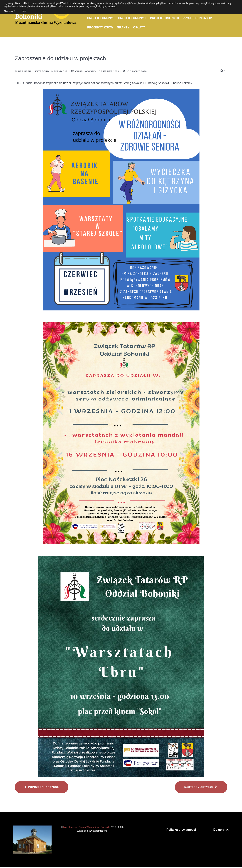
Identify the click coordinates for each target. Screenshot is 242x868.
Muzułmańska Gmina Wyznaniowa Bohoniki (87, 827)
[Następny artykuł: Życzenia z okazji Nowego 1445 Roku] (201, 787)
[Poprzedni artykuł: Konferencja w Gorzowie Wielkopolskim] (42, 787)
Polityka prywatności (181, 830)
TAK (24, 11)
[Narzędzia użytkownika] (223, 71)
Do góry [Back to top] (221, 830)
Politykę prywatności (106, 6)
